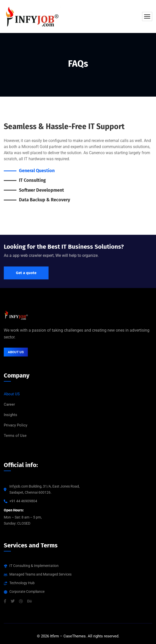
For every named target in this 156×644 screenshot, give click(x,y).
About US (12, 394)
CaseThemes (75, 636)
